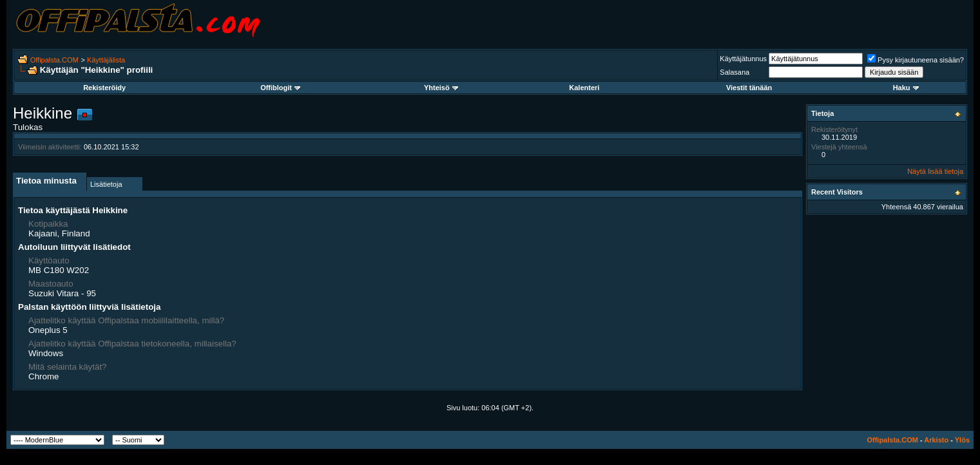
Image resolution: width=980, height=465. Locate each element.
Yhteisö (441, 88)
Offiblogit (280, 88)
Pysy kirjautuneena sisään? (916, 60)
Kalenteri (584, 88)
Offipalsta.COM (54, 60)
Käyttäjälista (106, 60)
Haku (906, 88)
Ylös (962, 440)
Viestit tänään (749, 88)
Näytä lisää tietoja (935, 171)
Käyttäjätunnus (743, 59)
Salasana (735, 72)
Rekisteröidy (104, 88)
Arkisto (936, 440)
